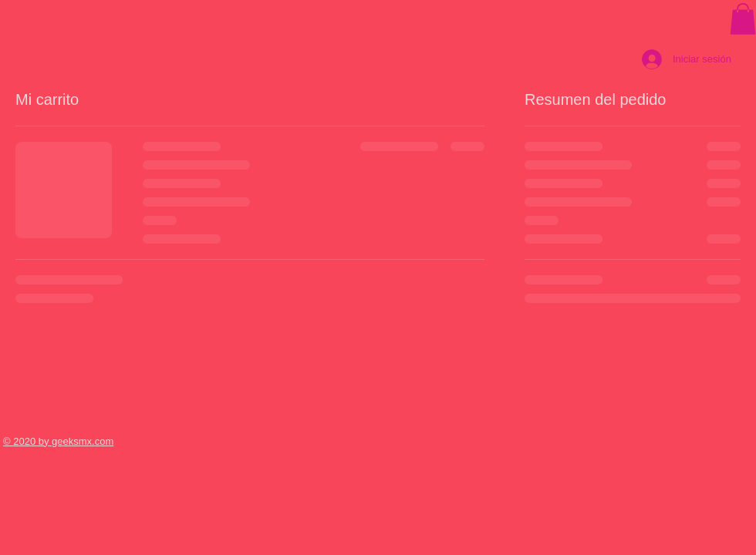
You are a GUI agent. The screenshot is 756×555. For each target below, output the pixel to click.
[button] (743, 19)
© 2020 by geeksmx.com (58, 441)
